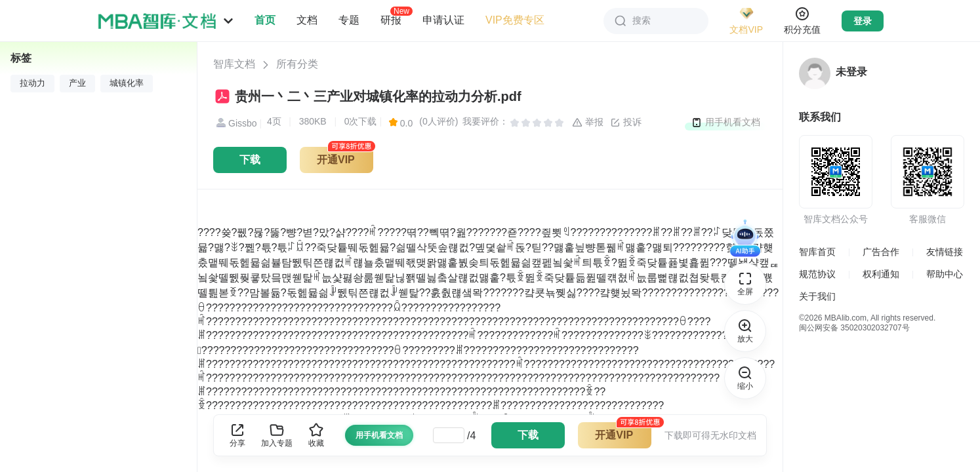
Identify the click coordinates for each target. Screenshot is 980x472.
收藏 (316, 435)
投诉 (626, 123)
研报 (391, 20)
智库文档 (234, 64)
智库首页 (817, 252)
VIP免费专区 (515, 20)
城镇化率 (127, 83)
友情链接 (945, 252)
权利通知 (881, 274)
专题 (349, 20)
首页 (265, 20)
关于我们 (817, 296)
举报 (588, 123)
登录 (863, 21)
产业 (77, 83)
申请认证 (443, 20)
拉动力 (32, 83)
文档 (307, 20)
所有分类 (297, 64)
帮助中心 (945, 274)
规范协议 (817, 274)
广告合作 (881, 252)
